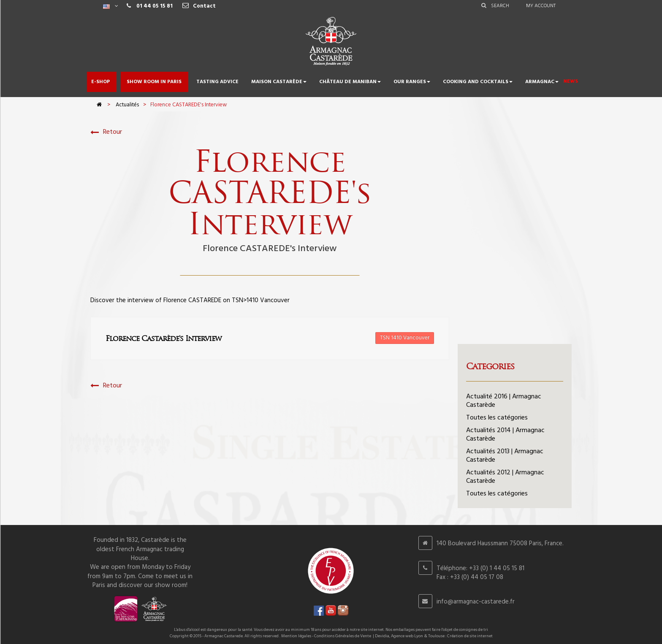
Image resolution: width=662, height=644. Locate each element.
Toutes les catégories (497, 418)
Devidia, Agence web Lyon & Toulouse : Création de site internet (434, 636)
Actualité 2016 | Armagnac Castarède (504, 401)
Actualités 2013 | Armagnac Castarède (505, 456)
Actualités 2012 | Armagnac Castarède (505, 477)
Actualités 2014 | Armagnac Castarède (505, 435)
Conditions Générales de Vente (343, 636)
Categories (490, 366)
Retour (106, 132)
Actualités (127, 105)
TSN (237, 300)
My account (541, 6)
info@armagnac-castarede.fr (476, 602)
